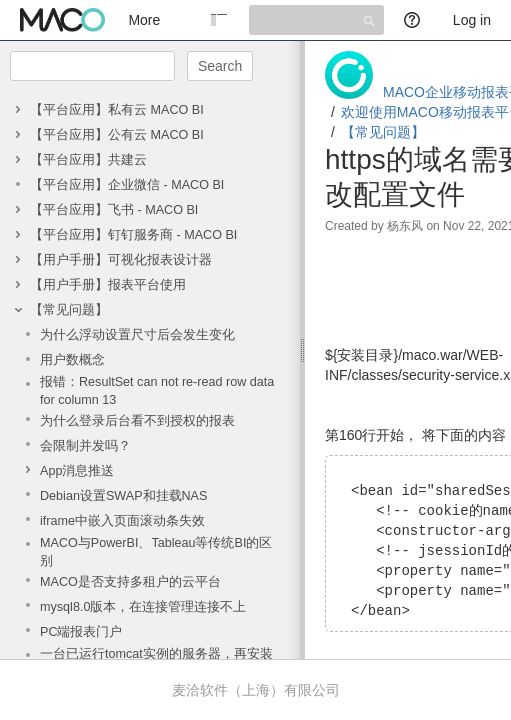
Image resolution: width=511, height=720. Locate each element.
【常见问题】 (69, 310)
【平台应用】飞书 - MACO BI (114, 210)
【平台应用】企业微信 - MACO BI (127, 185)
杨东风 (405, 226)
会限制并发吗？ (85, 446)
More (144, 20)
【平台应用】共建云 (88, 160)
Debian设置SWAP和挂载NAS (123, 496)
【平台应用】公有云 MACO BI (117, 135)
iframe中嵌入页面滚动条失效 (122, 521)
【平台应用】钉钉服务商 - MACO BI (133, 235)
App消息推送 (77, 471)
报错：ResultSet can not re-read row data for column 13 (157, 391)
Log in (472, 20)
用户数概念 (72, 360)
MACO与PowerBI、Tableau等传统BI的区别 (156, 552)
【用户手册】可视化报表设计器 (121, 260)
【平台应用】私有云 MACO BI (117, 110)
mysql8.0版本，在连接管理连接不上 (143, 607)
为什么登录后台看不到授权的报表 (137, 421)
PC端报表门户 (81, 632)
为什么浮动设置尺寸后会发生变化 (137, 335)
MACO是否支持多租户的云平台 (130, 582)
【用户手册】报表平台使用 (108, 285)
